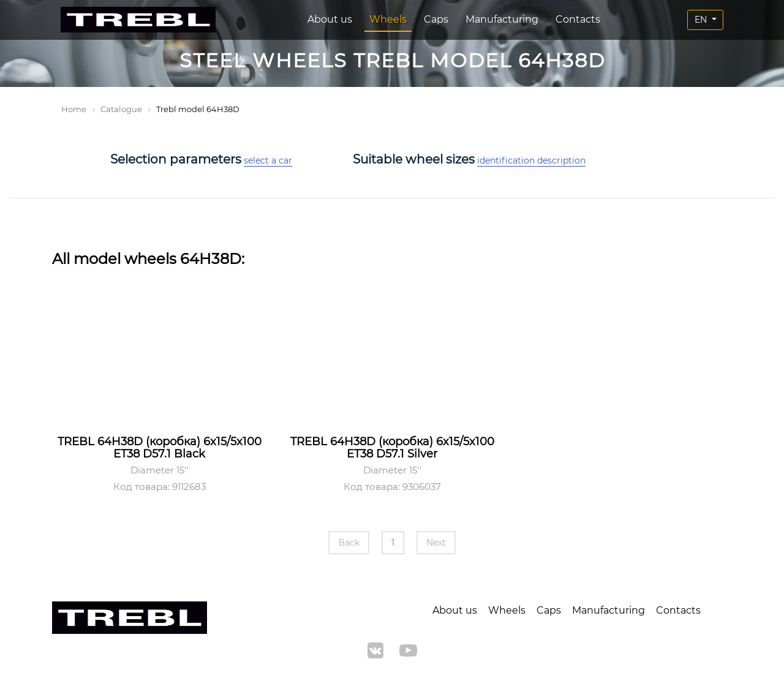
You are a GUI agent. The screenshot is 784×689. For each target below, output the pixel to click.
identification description (531, 160)
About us (330, 19)
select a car (268, 160)
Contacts (578, 19)
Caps (436, 19)
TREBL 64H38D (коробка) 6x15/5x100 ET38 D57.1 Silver (392, 448)
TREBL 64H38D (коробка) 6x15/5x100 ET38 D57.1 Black (160, 448)
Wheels (388, 19)
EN (702, 20)
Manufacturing (502, 19)
